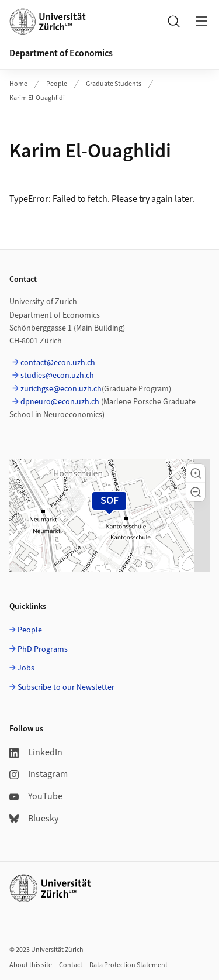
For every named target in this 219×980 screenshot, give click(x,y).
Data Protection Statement (128, 965)
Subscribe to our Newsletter (66, 687)
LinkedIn (36, 752)
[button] (196, 473)
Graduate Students (114, 84)
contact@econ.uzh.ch (58, 363)
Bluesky (34, 819)
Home (18, 84)
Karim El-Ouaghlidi (37, 98)
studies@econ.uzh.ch (57, 376)
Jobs (26, 668)
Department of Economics (61, 53)
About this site (31, 965)
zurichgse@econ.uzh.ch (61, 389)
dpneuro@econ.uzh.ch (60, 402)
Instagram (39, 774)
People (57, 84)
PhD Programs (43, 649)
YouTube (36, 796)
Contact (71, 965)
